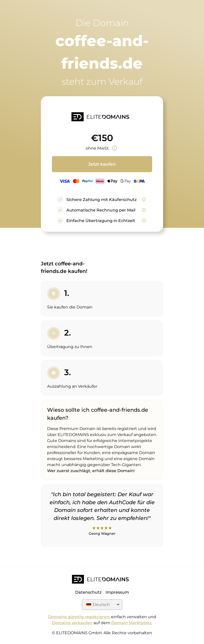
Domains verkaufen (72, 623)
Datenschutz (88, 592)
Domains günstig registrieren (79, 617)
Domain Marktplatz (131, 623)
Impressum (117, 592)
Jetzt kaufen (102, 164)
